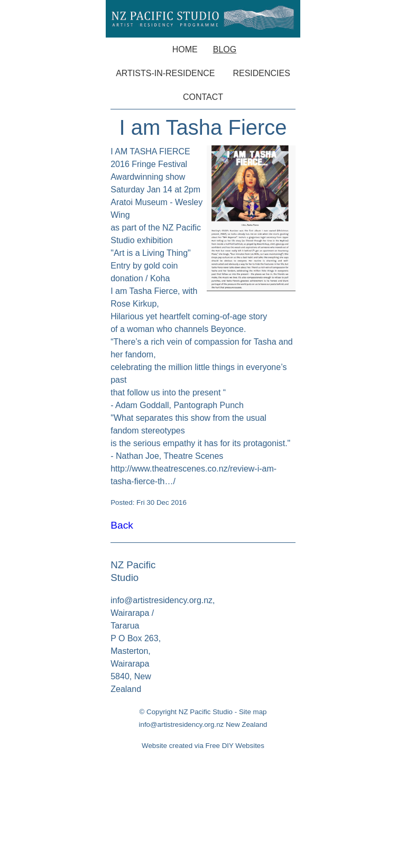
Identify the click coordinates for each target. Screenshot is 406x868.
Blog (225, 49)
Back (122, 525)
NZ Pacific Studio (206, 712)
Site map (253, 712)
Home (185, 49)
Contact (203, 97)
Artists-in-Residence (165, 73)
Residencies (261, 73)
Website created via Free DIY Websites (203, 746)
